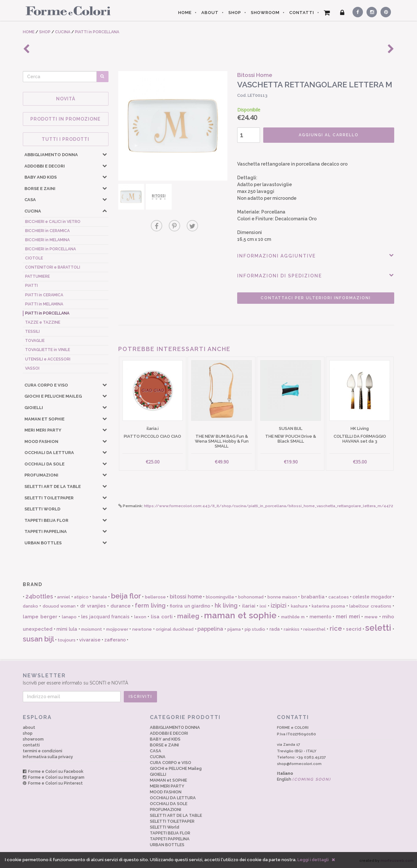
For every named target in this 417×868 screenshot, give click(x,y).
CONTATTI (302, 13)
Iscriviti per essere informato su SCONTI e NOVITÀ (208, 679)
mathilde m (293, 617)
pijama (234, 629)
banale (100, 597)
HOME (185, 13)
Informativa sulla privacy (48, 757)
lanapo (69, 617)
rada (275, 629)
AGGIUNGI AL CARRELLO (329, 135)
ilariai (249, 606)
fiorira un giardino (190, 606)
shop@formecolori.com (299, 764)
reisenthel (314, 629)
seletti (378, 628)
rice (336, 628)
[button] (105, 154)
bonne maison (282, 597)
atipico (81, 597)
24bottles (39, 596)
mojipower (117, 629)
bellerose (155, 597)
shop (28, 733)
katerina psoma (328, 606)
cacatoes (339, 597)
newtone (142, 629)
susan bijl (38, 639)
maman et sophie (240, 615)
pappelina (210, 629)
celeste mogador (372, 597)
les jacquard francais (105, 617)
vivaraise (90, 640)
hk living (226, 605)
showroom (33, 739)
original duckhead (175, 629)
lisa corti (162, 617)
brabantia (313, 597)
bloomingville (220, 597)
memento (320, 617)
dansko (30, 606)
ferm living (150, 605)
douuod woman (59, 606)
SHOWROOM (265, 13)
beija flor (126, 596)
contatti (31, 745)
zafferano (115, 640)
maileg (188, 616)
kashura (299, 606)
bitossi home (186, 597)
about (29, 727)
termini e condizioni (43, 751)
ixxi (263, 606)
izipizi (279, 605)
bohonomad (251, 597)
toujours (67, 640)
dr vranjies (93, 606)
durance (121, 606)
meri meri (348, 617)
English (304, 779)
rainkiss (292, 629)
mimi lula (67, 629)
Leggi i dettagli (313, 860)
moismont (92, 629)
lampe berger (40, 617)
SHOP (235, 13)
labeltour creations (370, 606)
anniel (64, 597)
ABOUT (210, 13)
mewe (371, 617)
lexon (140, 617)
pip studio (255, 629)
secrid (354, 629)
